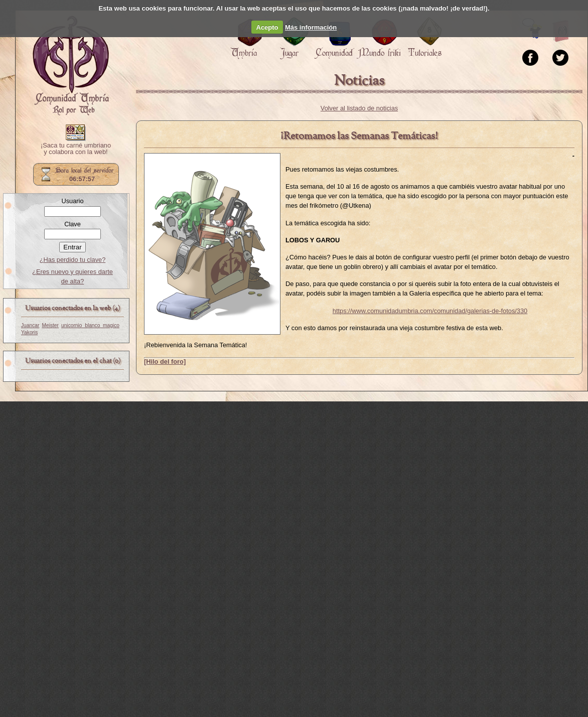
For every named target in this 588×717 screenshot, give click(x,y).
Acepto (267, 27)
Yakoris (29, 332)
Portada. (71, 66)
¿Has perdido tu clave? (73, 260)
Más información (311, 27)
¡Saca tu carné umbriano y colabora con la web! (76, 149)
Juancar (30, 325)
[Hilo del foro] (165, 362)
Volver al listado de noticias (359, 108)
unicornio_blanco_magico (90, 325)
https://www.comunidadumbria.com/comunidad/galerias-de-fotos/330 (430, 311)
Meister (50, 325)
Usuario (72, 201)
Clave (72, 224)
